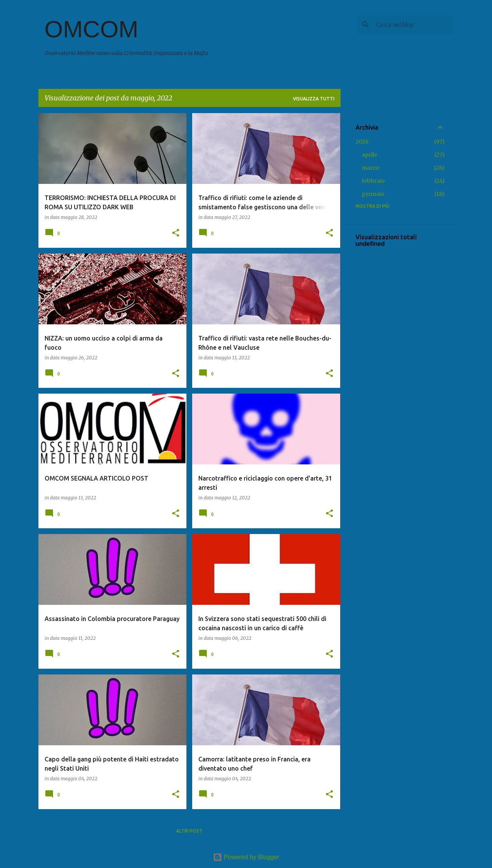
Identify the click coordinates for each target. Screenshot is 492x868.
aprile (369, 155)
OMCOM (92, 29)
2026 (362, 142)
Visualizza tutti (314, 99)
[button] (176, 233)
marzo (371, 168)
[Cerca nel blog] (414, 25)
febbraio (373, 181)
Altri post (189, 831)
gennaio (373, 194)
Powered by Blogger (246, 857)
